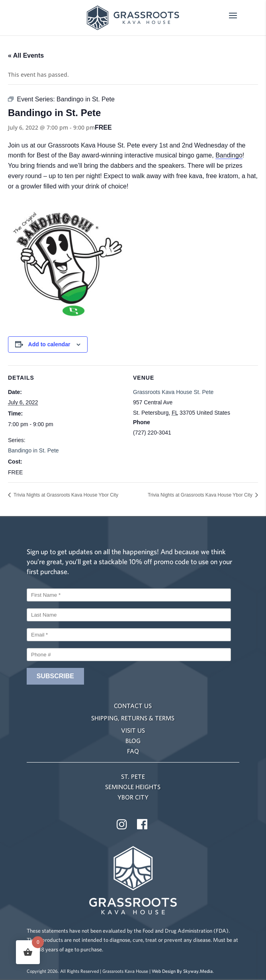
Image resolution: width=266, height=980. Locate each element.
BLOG (133, 741)
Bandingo (229, 155)
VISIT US (133, 730)
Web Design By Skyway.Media (182, 971)
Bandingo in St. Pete (33, 450)
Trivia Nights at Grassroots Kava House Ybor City (65, 495)
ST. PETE (133, 776)
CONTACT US (133, 706)
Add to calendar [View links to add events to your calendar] (49, 344)
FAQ (133, 751)
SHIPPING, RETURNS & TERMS (133, 718)
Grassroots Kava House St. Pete (173, 392)
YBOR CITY (133, 797)
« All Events (26, 55)
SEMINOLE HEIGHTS (133, 787)
